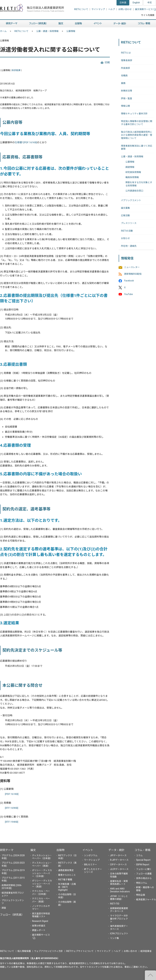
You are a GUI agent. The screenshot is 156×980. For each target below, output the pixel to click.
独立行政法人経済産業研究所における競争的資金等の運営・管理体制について (137, 135)
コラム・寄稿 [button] (144, 24)
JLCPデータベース (119, 869)
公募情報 (71, 31)
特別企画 (141, 895)
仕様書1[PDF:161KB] (26, 142)
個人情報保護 (24, 951)
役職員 (124, 76)
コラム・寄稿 (142, 850)
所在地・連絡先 (129, 246)
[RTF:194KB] (12, 822)
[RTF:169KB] (12, 808)
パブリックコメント (131, 200)
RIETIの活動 (127, 231)
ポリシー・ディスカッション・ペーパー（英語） (42, 884)
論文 (33, 850)
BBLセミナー (90, 865)
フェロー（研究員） (12, 915)
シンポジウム (91, 855)
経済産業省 (146, 951)
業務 (123, 83)
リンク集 (114, 938)
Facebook (129, 281)
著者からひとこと (67, 875)
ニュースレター (132, 267)
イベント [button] (98, 24)
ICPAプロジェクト (119, 934)
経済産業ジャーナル (146, 900)
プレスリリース (129, 223)
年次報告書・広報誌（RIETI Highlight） (67, 887)
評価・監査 (127, 98)
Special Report (143, 860)
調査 (4, 908)
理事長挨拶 (127, 60)
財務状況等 (127, 91)
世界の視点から (144, 878)
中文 (150, 3)
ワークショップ (92, 860)
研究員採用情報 (133, 172)
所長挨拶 (125, 68)
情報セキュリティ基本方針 (134, 114)
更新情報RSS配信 (133, 274)
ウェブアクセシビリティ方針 (48, 951)
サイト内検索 (148, 15)
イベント (88, 850)
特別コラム (142, 883)
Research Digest (40, 921)
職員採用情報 (132, 177)
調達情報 (130, 167)
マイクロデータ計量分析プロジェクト (119, 919)
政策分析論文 (39, 926)
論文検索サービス (145, 9)
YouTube (128, 294)
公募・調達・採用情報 (47, 31)
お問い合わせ (125, 9)
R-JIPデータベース (119, 860)
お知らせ (125, 238)
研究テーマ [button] (12, 24)
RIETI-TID (115, 904)
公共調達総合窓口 (134, 191)
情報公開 (125, 106)
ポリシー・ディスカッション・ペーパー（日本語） (42, 873)
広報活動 (125, 215)
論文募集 (125, 208)
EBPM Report (143, 865)
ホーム (3, 31)
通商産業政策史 (66, 870)
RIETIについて (81, 9)
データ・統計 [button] (120, 24)
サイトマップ (98, 9)
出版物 (60, 850)
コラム (139, 855)
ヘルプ (112, 9)
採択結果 (16, 70)
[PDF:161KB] (12, 794)
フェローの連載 (144, 874)
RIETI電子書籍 (65, 880)
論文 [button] (61, 24)
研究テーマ (7, 850)
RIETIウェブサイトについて (80, 951)
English (136, 3)
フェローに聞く (144, 869)
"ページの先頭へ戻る (150, 975)
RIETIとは (126, 53)
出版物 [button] (78, 24)
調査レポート (39, 930)
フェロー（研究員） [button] (38, 24)
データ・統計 (116, 850)
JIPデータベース (118, 855)
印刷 (107, 63)
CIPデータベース (118, 865)
